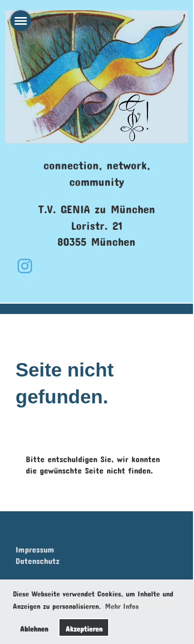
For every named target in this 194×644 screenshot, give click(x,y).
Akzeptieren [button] (84, 627)
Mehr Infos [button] (122, 604)
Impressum (35, 548)
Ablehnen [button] (34, 627)
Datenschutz (38, 559)
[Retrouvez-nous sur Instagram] (25, 263)
